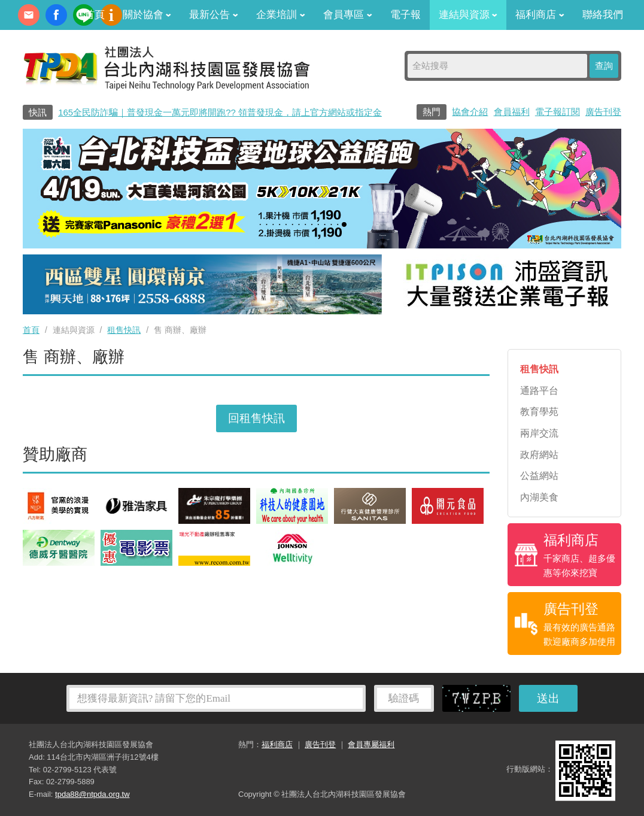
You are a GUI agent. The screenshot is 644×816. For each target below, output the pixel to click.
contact (29, 15)
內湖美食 (539, 497)
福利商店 (540, 15)
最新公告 (214, 15)
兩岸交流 (539, 433)
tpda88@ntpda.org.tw (92, 794)
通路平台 (539, 391)
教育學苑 (539, 412)
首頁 (95, 15)
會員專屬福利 (371, 744)
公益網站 (539, 476)
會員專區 (348, 15)
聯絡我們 (603, 15)
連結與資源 (468, 15)
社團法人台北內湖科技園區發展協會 (166, 68)
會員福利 (512, 112)
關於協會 (147, 15)
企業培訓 (281, 15)
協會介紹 (470, 112)
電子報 (405, 15)
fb (56, 15)
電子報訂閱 (558, 112)
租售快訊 (124, 330)
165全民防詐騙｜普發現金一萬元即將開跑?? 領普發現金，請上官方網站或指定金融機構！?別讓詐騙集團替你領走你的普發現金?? (317, 112)
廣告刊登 (603, 112)
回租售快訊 (256, 418)
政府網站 (539, 455)
